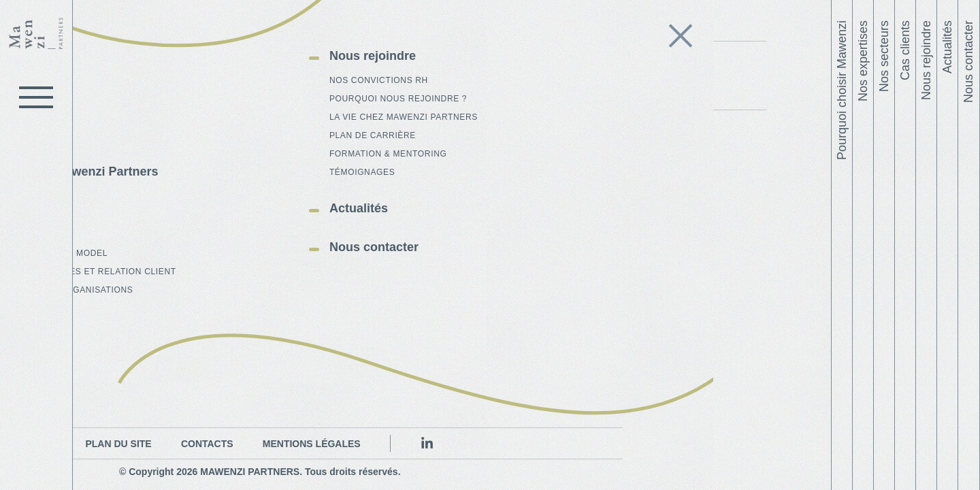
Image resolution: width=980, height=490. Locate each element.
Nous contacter (968, 62)
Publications (425, 39)
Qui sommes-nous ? (211, 39)
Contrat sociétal (554, 39)
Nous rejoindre (926, 60)
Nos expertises (863, 61)
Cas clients (905, 50)
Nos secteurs (884, 56)
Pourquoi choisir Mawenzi (842, 90)
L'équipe (327, 39)
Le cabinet (82, 51)
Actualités (947, 47)
